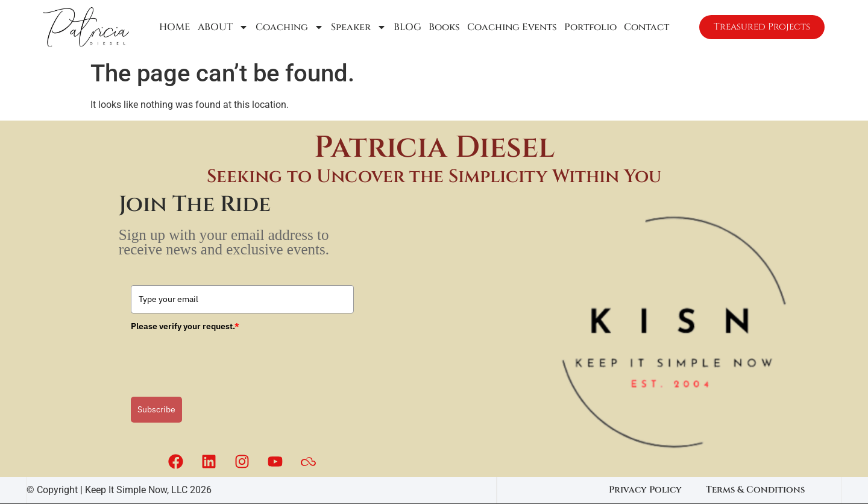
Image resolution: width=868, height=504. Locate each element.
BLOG (406, 27)
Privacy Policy (645, 490)
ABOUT (222, 27)
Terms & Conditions (755, 490)
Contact (645, 27)
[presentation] (222, 360)
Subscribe (156, 409)
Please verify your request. (185, 326)
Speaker (357, 27)
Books (443, 27)
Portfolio (589, 27)
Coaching (288, 27)
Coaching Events (511, 27)
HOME (174, 27)
